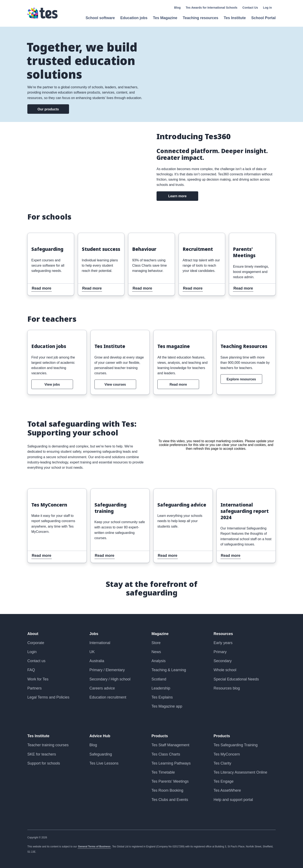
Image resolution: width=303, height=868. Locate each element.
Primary (220, 652)
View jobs (52, 384)
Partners (35, 688)
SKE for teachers (42, 754)
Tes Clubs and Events (170, 800)
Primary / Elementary (107, 670)
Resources (223, 634)
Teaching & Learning (169, 670)
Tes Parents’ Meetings (170, 781)
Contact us (36, 661)
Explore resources (241, 379)
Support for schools (44, 763)
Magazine (160, 634)
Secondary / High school (110, 679)
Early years (223, 643)
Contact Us (250, 8)
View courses (115, 384)
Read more (38, 236)
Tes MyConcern (227, 754)
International (100, 643)
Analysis (159, 661)
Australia (97, 661)
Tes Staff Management (170, 745)
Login (32, 652)
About (33, 634)
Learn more (177, 196)
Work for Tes (38, 679)
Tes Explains (162, 697)
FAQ (31, 670)
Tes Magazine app (167, 706)
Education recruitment (108, 697)
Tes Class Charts (166, 754)
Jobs (94, 634)
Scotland (159, 679)
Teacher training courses (48, 745)
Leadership (161, 688)
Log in (267, 8)
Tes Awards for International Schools (212, 8)
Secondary (223, 661)
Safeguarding (101, 754)
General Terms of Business (94, 847)
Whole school (225, 670)
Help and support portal (233, 800)
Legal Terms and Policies (48, 697)
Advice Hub (100, 736)
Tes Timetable (163, 772)
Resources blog (227, 688)
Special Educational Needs (236, 679)
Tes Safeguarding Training (236, 745)
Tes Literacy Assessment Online (240, 772)
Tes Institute (38, 736)
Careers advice (102, 688)
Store (156, 643)
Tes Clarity (222, 763)
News (156, 652)
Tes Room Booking (167, 790)
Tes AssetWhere (227, 790)
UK (92, 652)
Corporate (36, 643)
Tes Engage (224, 781)
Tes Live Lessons (104, 763)
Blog (177, 8)
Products (160, 736)
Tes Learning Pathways (171, 763)
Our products (48, 109)
